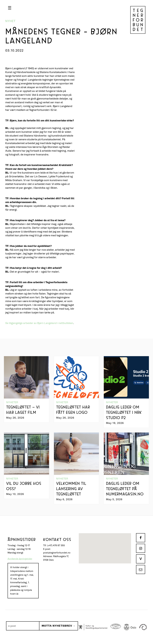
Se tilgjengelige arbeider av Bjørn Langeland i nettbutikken (39, 323)
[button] (10, 8)
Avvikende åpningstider (20, 559)
